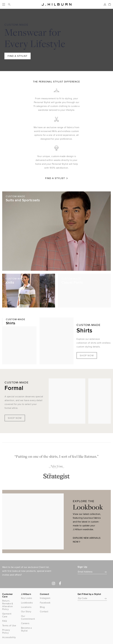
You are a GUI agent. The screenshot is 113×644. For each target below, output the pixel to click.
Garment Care (7, 615)
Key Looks (26, 598)
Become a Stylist (26, 629)
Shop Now (87, 355)
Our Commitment (28, 617)
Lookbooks (27, 603)
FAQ (4, 621)
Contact (44, 611)
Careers (25, 623)
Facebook (45, 603)
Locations (26, 607)
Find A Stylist (18, 56)
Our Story (26, 611)
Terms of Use (9, 625)
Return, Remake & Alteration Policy (8, 605)
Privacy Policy (6, 631)
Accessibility (9, 637)
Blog (42, 607)
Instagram (45, 598)
